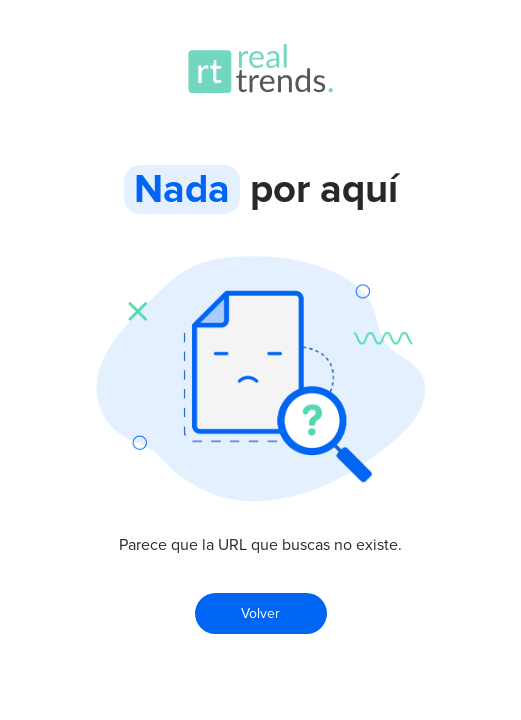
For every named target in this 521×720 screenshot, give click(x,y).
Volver (260, 613)
